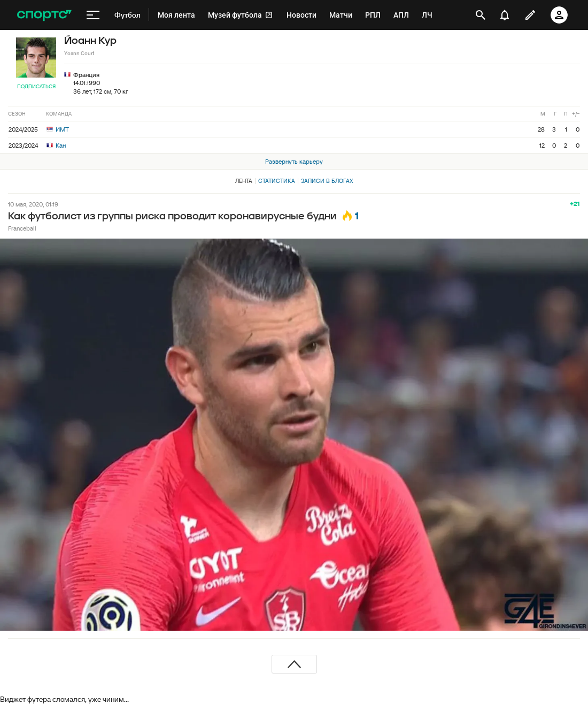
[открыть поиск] (481, 15)
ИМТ (58, 129)
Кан (56, 145)
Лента (244, 181)
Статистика (277, 181)
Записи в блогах (327, 181)
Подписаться (36, 86)
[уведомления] (505, 15)
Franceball (22, 228)
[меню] (93, 15)
